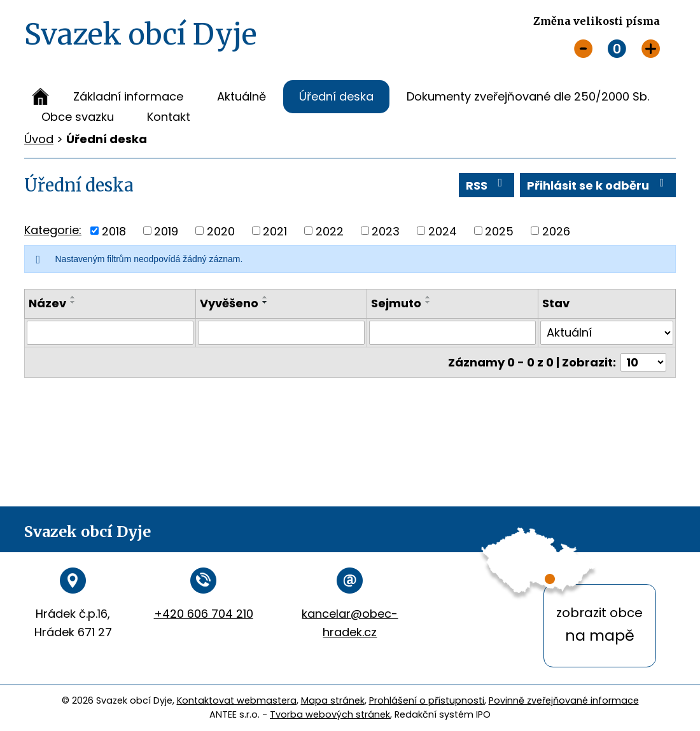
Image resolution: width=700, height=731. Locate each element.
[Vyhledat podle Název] (110, 333)
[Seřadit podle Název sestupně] (73, 302)
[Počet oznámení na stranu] (643, 362)
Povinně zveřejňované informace (564, 700)
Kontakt (169, 117)
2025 (499, 231)
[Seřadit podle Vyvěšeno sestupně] (265, 302)
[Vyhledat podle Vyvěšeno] (281, 333)
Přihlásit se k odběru (598, 185)
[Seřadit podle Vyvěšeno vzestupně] (265, 297)
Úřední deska (336, 96)
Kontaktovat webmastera (237, 700)
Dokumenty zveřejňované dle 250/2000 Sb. (528, 96)
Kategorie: (53, 230)
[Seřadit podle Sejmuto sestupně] (428, 302)
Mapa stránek (333, 700)
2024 (443, 231)
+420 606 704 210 (204, 614)
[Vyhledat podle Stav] (607, 333)
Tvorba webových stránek (330, 714)
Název (47, 303)
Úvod (40, 97)
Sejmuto (396, 303)
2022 (330, 231)
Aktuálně (241, 96)
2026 (556, 231)
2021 (275, 231)
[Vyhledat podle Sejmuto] (452, 333)
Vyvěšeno (229, 303)
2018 (114, 231)
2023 (386, 231)
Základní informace (128, 96)
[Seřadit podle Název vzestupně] (73, 297)
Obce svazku (78, 117)
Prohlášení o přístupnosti (427, 700)
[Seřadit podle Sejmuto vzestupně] (428, 297)
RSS (487, 185)
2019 (166, 231)
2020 (221, 231)
